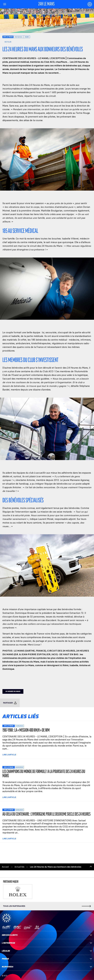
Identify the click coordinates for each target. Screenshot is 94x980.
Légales (47, 951)
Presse (47, 959)
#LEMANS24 (47, 967)
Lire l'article (9, 755)
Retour (7, 42)
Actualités (19, 867)
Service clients (47, 935)
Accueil (5, 867)
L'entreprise (47, 943)
